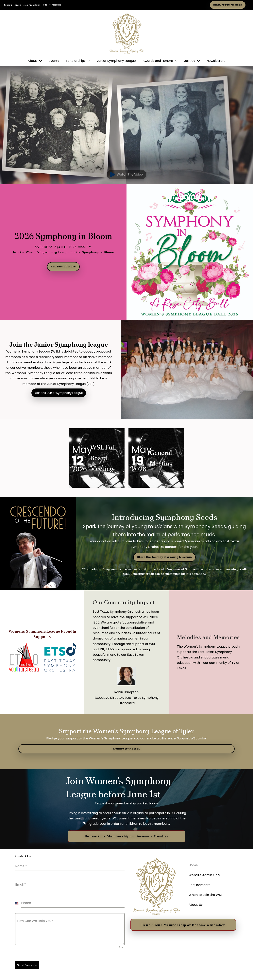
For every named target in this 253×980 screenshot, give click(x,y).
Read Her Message (52, 5)
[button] (126, 175)
